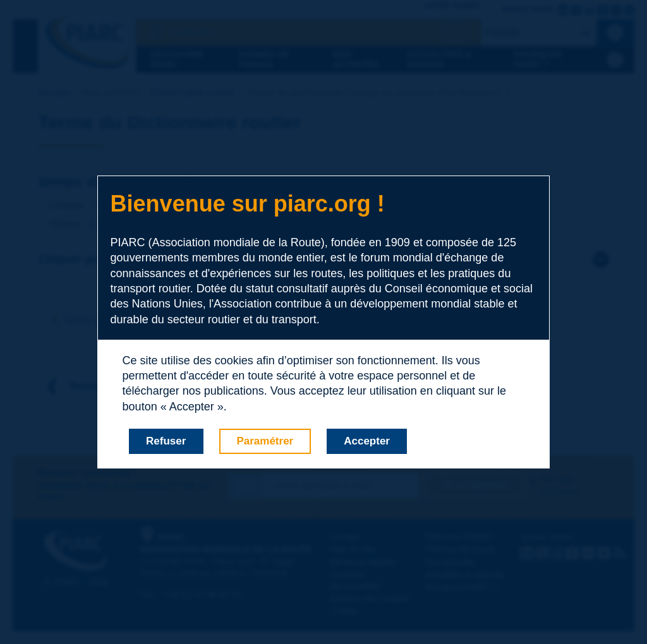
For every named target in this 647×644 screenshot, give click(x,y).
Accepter (367, 441)
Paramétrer (265, 441)
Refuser (166, 441)
